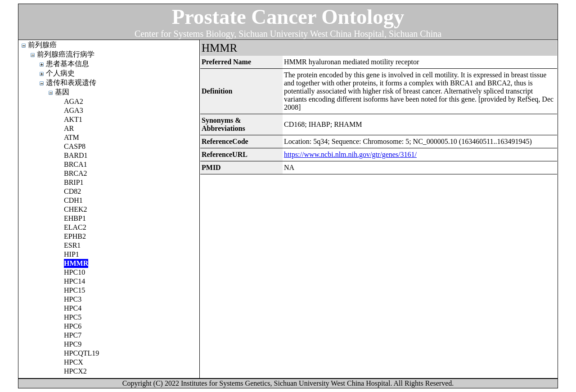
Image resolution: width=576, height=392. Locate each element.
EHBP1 (75, 218)
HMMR (76, 263)
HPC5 (73, 317)
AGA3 (74, 110)
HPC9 (73, 344)
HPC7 (73, 335)
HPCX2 (75, 371)
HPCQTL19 (81, 353)
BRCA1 (76, 164)
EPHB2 (75, 236)
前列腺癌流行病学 (66, 54)
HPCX (74, 362)
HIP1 (72, 254)
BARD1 (76, 155)
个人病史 (60, 73)
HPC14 (74, 281)
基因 (62, 92)
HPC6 (73, 326)
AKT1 (73, 119)
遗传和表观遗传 (71, 82)
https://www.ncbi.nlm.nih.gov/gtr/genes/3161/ (350, 154)
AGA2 (74, 101)
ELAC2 (75, 227)
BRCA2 (76, 173)
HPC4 (73, 308)
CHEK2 (76, 209)
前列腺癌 (42, 45)
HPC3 (73, 299)
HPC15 (74, 290)
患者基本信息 (67, 64)
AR (69, 128)
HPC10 (74, 272)
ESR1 (72, 245)
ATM (72, 137)
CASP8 (75, 146)
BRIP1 (74, 182)
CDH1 (73, 200)
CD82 (72, 191)
